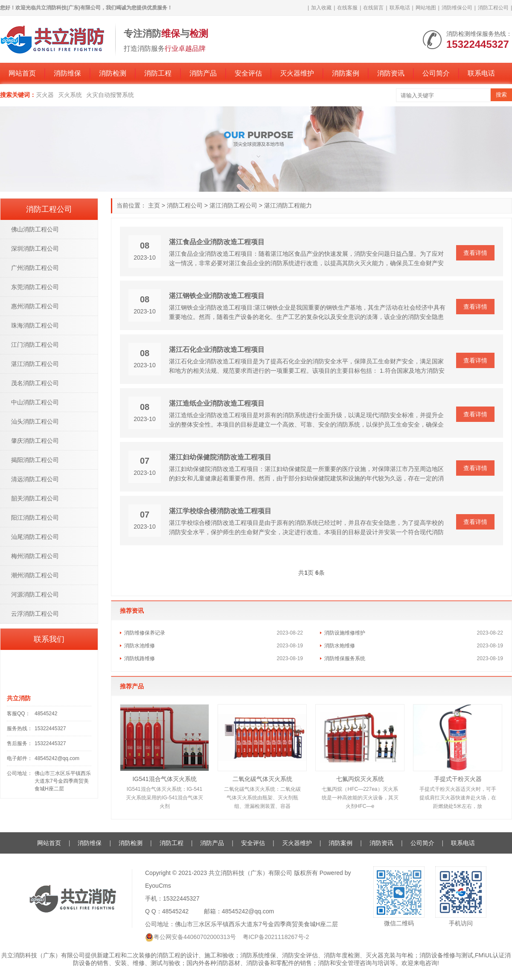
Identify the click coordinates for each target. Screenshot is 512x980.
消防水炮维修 (340, 646)
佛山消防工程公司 (35, 229)
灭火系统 (70, 95)
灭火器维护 (297, 73)
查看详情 (475, 253)
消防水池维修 (140, 646)
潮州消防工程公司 (35, 575)
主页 (154, 205)
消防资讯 (391, 73)
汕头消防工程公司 (35, 421)
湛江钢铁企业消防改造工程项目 (217, 296)
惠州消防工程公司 (35, 306)
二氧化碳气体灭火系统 (262, 779)
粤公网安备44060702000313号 (195, 937)
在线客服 (347, 8)
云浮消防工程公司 (35, 614)
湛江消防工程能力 (288, 205)
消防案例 (346, 73)
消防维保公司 (457, 8)
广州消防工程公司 (35, 268)
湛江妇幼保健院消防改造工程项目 (220, 457)
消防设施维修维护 (345, 633)
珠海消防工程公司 (35, 325)
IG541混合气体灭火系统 (164, 779)
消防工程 (158, 73)
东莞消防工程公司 (35, 287)
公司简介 (436, 73)
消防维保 (67, 73)
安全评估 (248, 73)
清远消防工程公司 (35, 479)
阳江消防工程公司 (35, 518)
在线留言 (373, 8)
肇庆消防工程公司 (35, 441)
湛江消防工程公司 (233, 205)
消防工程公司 (493, 8)
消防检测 (113, 73)
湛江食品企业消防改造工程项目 (217, 242)
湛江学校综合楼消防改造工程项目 (220, 511)
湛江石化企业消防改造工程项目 (217, 350)
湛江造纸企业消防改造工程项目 (217, 403)
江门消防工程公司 (35, 345)
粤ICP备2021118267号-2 (276, 937)
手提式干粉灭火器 (458, 779)
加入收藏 (321, 8)
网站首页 (22, 73)
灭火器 (45, 95)
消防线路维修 (140, 658)
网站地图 (426, 8)
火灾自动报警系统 (110, 95)
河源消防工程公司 (35, 594)
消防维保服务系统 (345, 658)
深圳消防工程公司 (35, 249)
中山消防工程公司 (35, 402)
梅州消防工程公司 (35, 556)
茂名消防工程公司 (35, 383)
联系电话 (400, 8)
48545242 (46, 714)
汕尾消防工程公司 (35, 537)
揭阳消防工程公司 (35, 460)
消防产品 (203, 73)
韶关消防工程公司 (35, 498)
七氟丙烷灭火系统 (360, 779)
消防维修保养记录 (145, 633)
